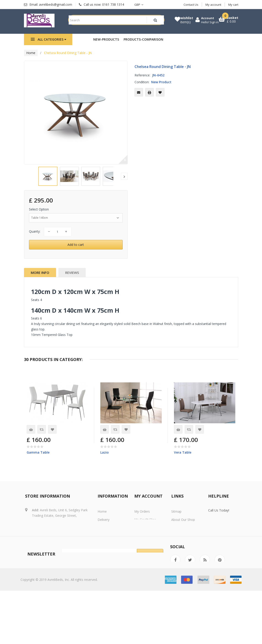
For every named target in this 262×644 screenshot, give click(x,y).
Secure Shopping (184, 534)
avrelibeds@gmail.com (59, 542)
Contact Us (191, 5)
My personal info (147, 542)
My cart (233, 5)
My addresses (145, 534)
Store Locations (183, 550)
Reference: (142, 81)
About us (104, 550)
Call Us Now (227, 536)
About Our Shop (183, 526)
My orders (142, 517)
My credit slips (145, 526)
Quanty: (35, 237)
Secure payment (110, 558)
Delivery (104, 526)
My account (213, 5)
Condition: (142, 87)
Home (31, 58)
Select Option (39, 215)
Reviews (72, 278)
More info (40, 278)
